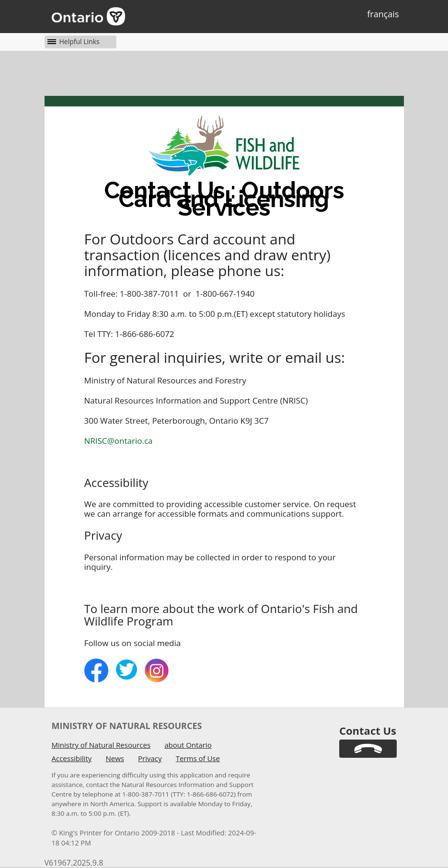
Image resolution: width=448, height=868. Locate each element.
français (383, 14)
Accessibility (72, 758)
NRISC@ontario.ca (119, 441)
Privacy (150, 758)
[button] (72, 41)
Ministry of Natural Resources (101, 745)
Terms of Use (198, 758)
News (115, 758)
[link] (368, 749)
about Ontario (188, 745)
